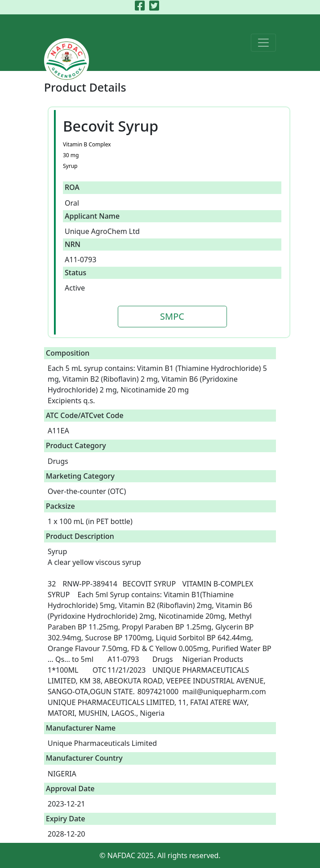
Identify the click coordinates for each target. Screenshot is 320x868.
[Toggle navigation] (263, 43)
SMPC (172, 316)
